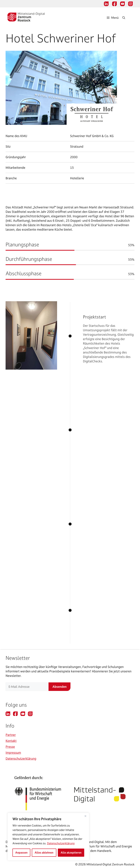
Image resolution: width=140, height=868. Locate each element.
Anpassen (21, 853)
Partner (11, 735)
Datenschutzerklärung (61, 843)
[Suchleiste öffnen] (127, 18)
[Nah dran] (85, 816)
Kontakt (11, 741)
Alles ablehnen (44, 853)
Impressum (13, 753)
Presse (10, 747)
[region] (48, 837)
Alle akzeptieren (71, 853)
